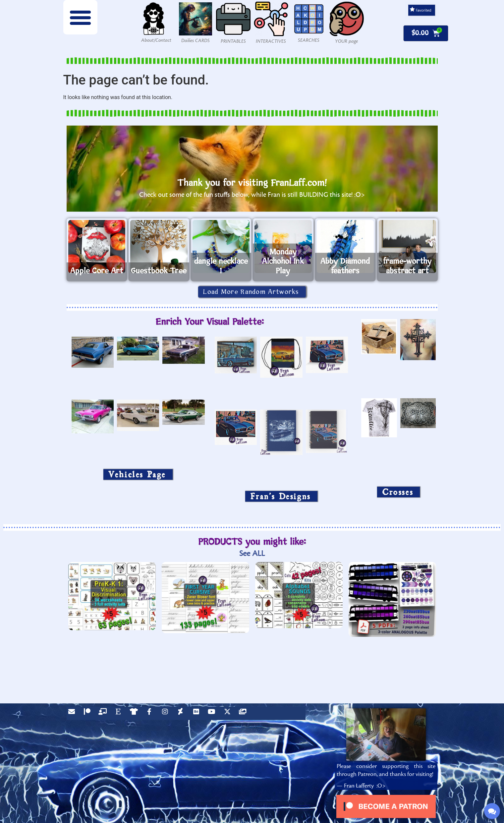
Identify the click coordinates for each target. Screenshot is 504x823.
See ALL (252, 553)
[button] (81, 17)
